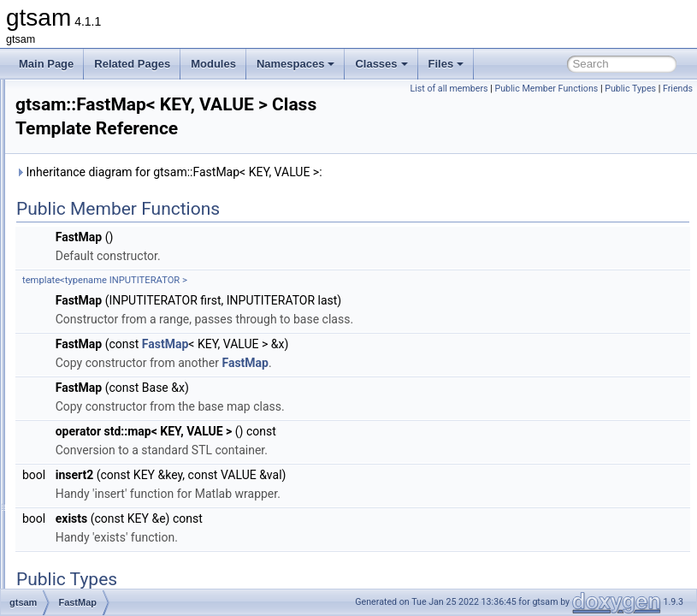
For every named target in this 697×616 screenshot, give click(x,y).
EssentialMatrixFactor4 (122, 154)
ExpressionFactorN (114, 248)
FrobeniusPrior (104, 512)
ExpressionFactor (110, 210)
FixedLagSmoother (113, 418)
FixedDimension (107, 399)
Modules (213, 64)
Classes (381, 64)
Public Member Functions (637, 89)
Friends (678, 107)
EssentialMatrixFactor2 (122, 116)
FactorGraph (99, 305)
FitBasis (89, 380)
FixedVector (97, 436)
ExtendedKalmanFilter (121, 267)
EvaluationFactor (109, 173)
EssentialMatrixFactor (119, 98)
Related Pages (132, 64)
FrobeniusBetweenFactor (127, 474)
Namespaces (296, 64)
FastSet (88, 361)
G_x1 (83, 587)
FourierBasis (99, 455)
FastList (88, 323)
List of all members (539, 89)
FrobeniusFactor (107, 493)
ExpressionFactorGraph (124, 229)
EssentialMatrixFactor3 (122, 135)
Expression (95, 192)
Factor (85, 286)
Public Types (630, 107)
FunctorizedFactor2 (114, 568)
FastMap (90, 342)
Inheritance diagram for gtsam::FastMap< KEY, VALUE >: (383, 196)
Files (446, 64)
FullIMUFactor (102, 530)
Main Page (46, 64)
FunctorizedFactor (112, 549)
